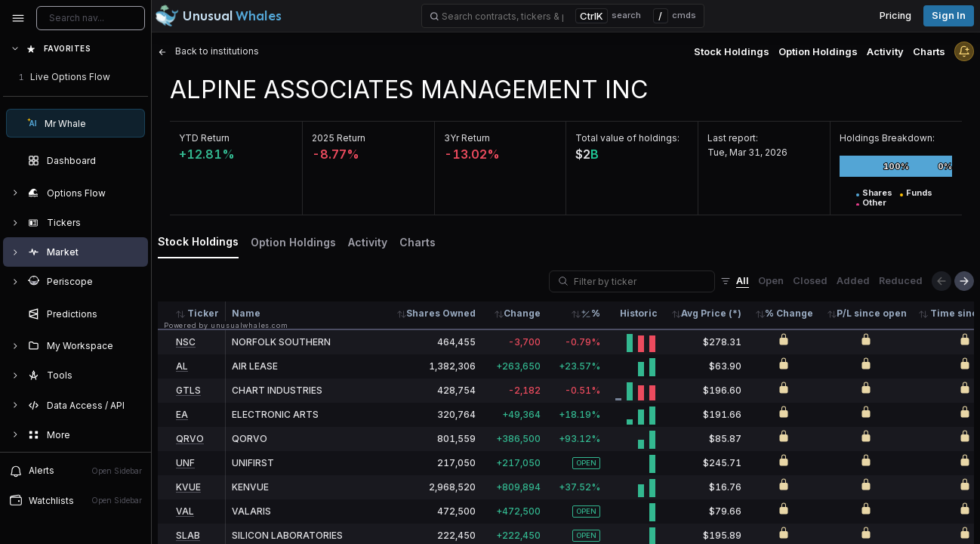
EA (182, 414)
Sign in (949, 15)
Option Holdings (818, 51)
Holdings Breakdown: (887, 138)
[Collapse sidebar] (18, 18)
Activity (885, 51)
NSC (186, 342)
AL (182, 366)
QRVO (190, 439)
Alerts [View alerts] (76, 471)
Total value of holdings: (627, 138)
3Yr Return (467, 138)
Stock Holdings (732, 51)
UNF (185, 463)
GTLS (188, 390)
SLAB (188, 535)
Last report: (733, 138)
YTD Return (204, 138)
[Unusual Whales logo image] (218, 16)
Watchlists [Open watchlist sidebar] (76, 500)
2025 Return (339, 138)
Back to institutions (208, 51)
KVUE (188, 487)
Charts (929, 51)
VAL (185, 511)
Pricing (895, 15)
